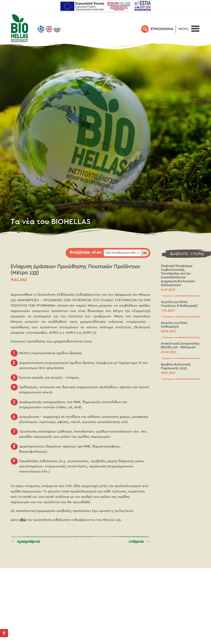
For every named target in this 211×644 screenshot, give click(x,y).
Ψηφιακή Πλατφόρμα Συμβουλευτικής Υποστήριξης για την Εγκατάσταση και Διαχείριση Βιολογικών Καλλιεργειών (178, 275)
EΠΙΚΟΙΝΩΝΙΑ (162, 29)
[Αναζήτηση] (145, 29)
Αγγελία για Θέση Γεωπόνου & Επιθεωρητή (179, 304)
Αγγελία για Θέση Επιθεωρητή (174, 325)
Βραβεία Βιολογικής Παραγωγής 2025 (176, 366)
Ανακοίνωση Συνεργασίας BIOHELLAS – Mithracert (180, 345)
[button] (184, 29)
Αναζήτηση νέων (86, 252)
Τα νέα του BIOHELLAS (51, 221)
